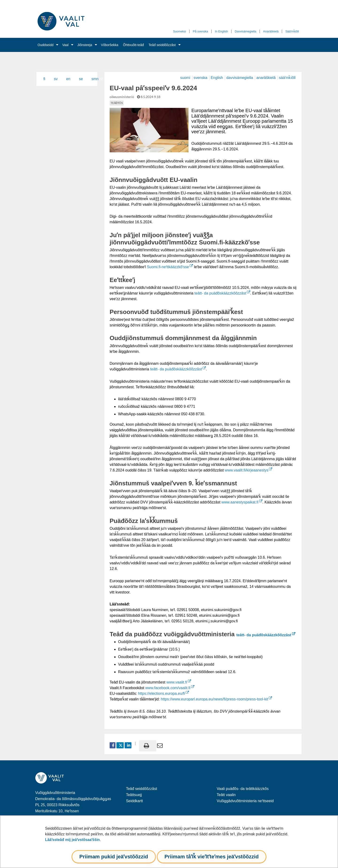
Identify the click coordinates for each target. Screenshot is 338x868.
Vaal (65, 45)
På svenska (201, 31)
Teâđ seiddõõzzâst (162, 45)
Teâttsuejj (134, 795)
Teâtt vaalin (226, 795)
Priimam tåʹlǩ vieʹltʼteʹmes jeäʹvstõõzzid (212, 857)
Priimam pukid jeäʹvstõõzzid (114, 857)
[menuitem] (47, 79)
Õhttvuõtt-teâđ (133, 45)
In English (221, 31)
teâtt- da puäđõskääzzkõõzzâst (222, 293)
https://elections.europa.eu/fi (163, 693)
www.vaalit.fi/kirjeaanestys (249, 470)
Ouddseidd (46, 45)
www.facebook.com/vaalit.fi (170, 688)
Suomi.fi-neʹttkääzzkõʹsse (170, 267)
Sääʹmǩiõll (292, 31)
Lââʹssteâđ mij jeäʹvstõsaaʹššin (72, 840)
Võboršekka (110, 45)
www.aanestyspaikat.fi (242, 502)
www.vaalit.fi (179, 682)
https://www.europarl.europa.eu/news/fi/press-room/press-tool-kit (216, 699)
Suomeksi (179, 31)
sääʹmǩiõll (287, 78)
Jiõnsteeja (85, 45)
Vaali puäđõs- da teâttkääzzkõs (243, 789)
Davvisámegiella (246, 31)
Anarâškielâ (271, 31)
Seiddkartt (134, 801)
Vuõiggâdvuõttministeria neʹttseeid (245, 801)
